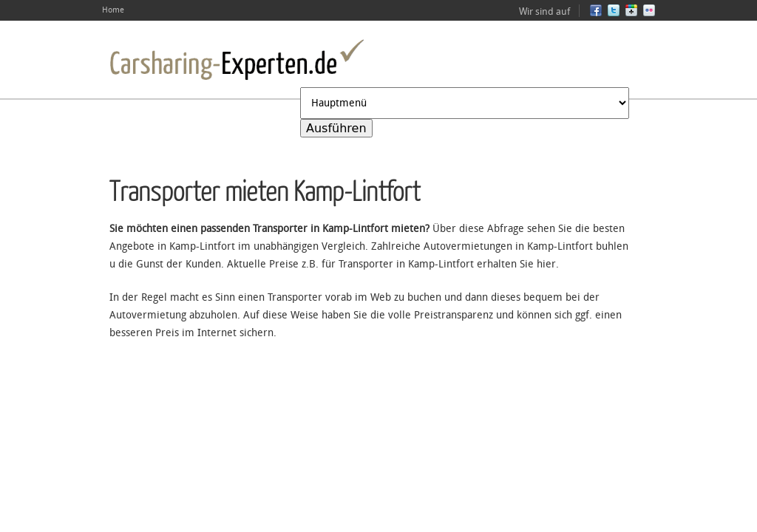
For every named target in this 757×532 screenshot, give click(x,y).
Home (113, 10)
